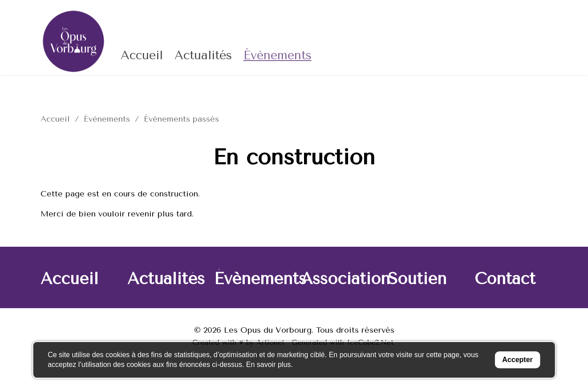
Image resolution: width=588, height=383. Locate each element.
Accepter (516, 360)
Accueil (142, 55)
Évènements (278, 55)
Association (345, 279)
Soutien (417, 279)
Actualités (203, 55)
